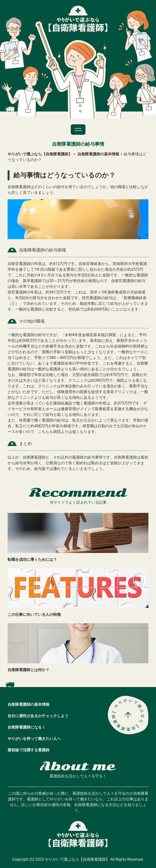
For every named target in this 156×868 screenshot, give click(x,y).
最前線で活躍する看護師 (28, 750)
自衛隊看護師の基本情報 (28, 704)
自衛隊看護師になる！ (27, 727)
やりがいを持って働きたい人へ (34, 739)
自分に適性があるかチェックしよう (38, 716)
